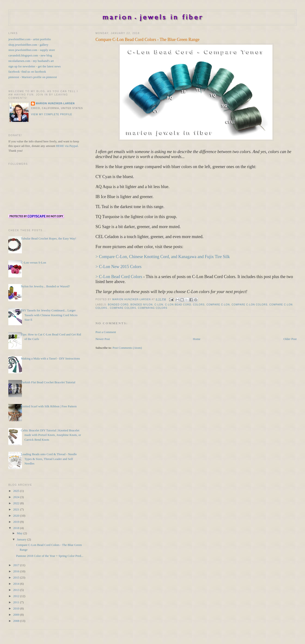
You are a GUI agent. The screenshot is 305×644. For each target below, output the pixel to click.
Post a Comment (106, 332)
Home (197, 339)
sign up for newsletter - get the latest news (35, 66)
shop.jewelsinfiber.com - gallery (28, 45)
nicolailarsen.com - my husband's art (31, 61)
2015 (17, 577)
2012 (17, 596)
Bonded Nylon (141, 305)
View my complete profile (52, 114)
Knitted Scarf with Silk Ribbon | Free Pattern (49, 406)
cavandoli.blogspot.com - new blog (30, 55)
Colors (199, 305)
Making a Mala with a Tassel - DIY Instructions (50, 358)
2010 (17, 608)
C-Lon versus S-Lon (33, 262)
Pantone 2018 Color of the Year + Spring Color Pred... (50, 556)
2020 (17, 516)
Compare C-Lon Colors (250, 305)
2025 (17, 491)
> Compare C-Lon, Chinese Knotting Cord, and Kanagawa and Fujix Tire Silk (163, 257)
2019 (17, 522)
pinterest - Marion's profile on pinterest (33, 77)
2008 (17, 621)
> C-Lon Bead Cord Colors (119, 277)
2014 (17, 584)
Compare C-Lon (218, 305)
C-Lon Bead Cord (178, 305)
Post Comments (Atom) (127, 348)
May (20, 533)
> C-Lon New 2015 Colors (119, 267)
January (22, 539)
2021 (17, 509)
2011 (17, 602)
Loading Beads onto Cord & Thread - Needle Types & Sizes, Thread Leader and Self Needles (49, 459)
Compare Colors (123, 308)
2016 (17, 571)
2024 (17, 497)
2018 (17, 528)
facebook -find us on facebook (27, 72)
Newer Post (103, 339)
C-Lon (159, 305)
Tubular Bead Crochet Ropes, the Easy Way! (48, 238)
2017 (17, 565)
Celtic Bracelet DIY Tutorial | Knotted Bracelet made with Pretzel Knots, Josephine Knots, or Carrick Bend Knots (51, 435)
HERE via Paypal (67, 146)
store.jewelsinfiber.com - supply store (32, 50)
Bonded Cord (118, 305)
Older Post (290, 339)
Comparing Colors (153, 308)
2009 (17, 615)
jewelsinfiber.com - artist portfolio (30, 39)
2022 (17, 503)
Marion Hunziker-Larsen (55, 103)
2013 (17, 590)
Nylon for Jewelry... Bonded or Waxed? (45, 286)
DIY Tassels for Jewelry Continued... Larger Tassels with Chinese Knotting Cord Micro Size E (49, 315)
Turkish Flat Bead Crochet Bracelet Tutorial (48, 382)
